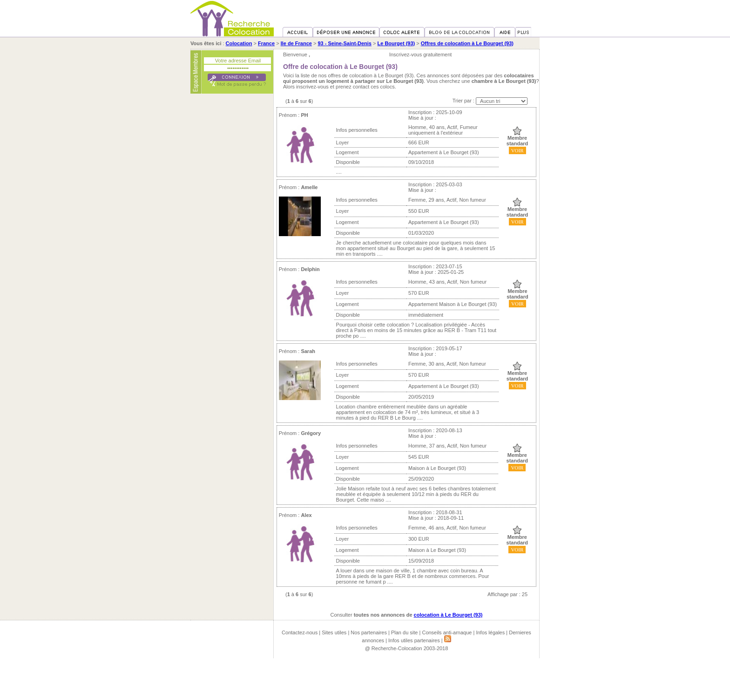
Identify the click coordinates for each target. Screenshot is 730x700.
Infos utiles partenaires (414, 640)
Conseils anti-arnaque (447, 632)
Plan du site (404, 632)
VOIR (517, 150)
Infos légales (490, 632)
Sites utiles (334, 632)
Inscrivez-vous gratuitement (421, 54)
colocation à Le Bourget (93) (448, 615)
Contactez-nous (300, 632)
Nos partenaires (369, 632)
